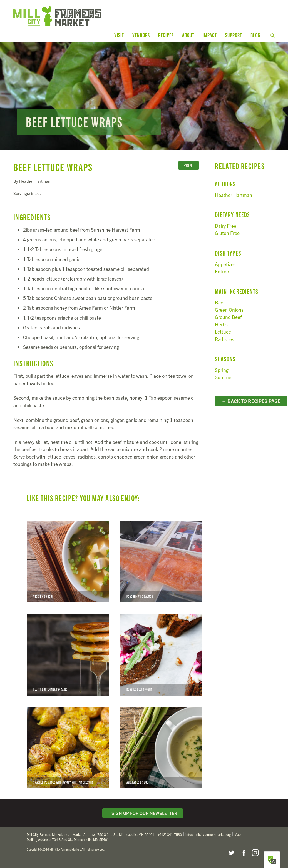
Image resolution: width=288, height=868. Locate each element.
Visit (119, 35)
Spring (222, 370)
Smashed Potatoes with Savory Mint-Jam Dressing (68, 748)
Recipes (166, 35)
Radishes (224, 339)
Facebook (243, 853)
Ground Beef (228, 317)
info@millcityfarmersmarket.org (208, 834)
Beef (220, 302)
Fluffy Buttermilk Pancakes (68, 655)
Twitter (231, 853)
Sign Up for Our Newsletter (143, 813)
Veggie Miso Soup (68, 561)
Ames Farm (91, 308)
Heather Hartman (234, 195)
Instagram (255, 853)
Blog (255, 35)
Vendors (141, 35)
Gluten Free (227, 233)
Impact (210, 35)
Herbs (221, 324)
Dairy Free (226, 226)
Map (238, 834)
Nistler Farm (122, 308)
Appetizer (225, 264)
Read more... (144, 96)
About (188, 35)
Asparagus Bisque (161, 748)
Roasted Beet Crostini (161, 655)
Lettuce (223, 332)
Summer (224, 377)
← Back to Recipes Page (251, 401)
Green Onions (229, 310)
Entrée (222, 271)
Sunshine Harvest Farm (116, 230)
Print (189, 165)
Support (234, 35)
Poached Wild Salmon (161, 561)
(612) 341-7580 (170, 834)
